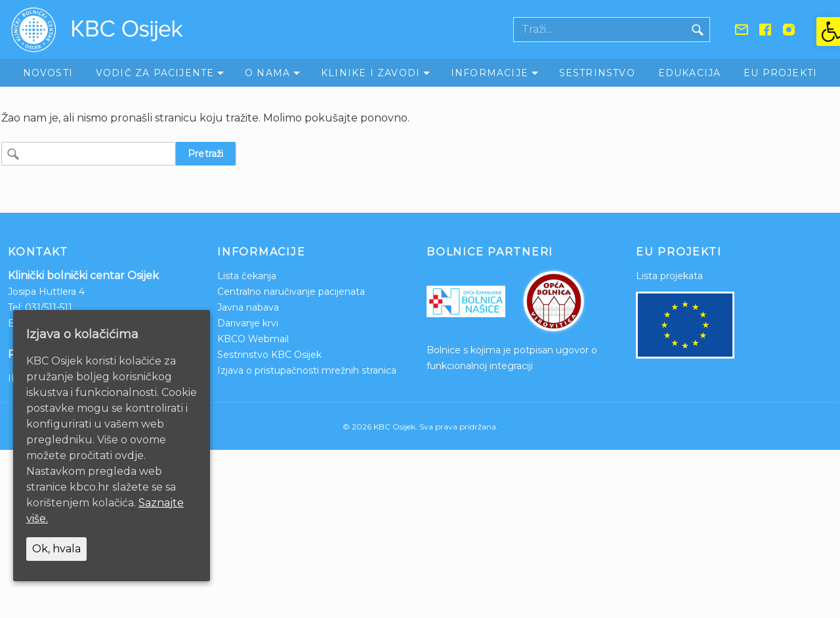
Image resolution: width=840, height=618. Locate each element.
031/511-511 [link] (49, 307)
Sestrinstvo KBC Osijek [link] (269, 355)
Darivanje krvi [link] (248, 323)
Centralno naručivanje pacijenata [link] (291, 292)
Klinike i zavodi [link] (370, 73)
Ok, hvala (56, 549)
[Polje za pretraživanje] (600, 30)
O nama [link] (267, 73)
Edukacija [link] (690, 73)
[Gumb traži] (698, 30)
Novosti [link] (48, 73)
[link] (828, 32)
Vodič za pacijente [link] (155, 73)
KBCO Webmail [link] (253, 339)
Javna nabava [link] (248, 307)
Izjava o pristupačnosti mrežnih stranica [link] (307, 370)
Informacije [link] (490, 73)
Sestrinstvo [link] (597, 73)
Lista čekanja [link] (247, 276)
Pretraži (206, 154)
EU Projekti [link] (780, 73)
